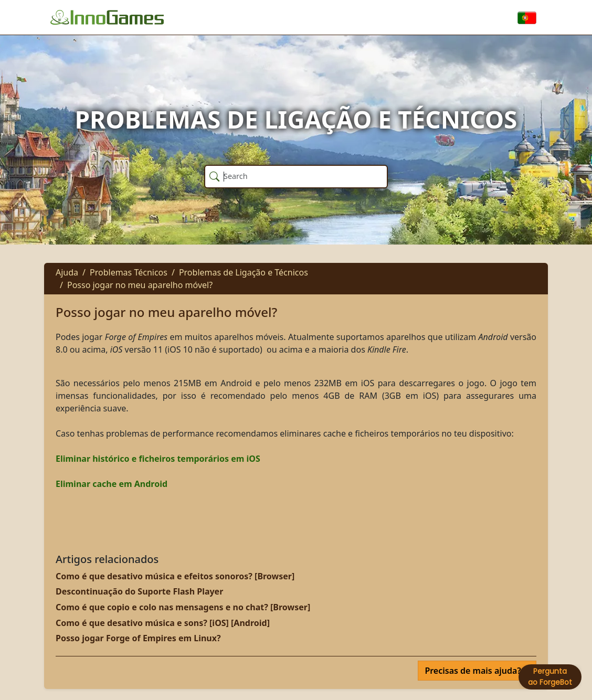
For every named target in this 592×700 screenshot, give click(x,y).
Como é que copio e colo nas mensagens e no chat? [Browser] (183, 607)
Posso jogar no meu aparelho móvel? (140, 285)
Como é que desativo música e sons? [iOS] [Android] (163, 623)
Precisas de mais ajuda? (474, 671)
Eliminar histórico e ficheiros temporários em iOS (158, 459)
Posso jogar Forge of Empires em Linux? (138, 638)
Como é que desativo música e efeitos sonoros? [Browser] (175, 576)
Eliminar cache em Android (112, 484)
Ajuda (67, 272)
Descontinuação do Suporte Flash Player (139, 591)
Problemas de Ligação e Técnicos (244, 272)
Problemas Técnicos (129, 272)
